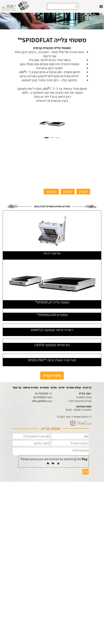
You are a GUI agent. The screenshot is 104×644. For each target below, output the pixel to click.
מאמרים (44, 387)
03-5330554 (40, 397)
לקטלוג (68, 192)
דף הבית (87, 387)
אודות (54, 387)
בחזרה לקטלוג (52, 375)
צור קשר (17, 387)
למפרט (83, 192)
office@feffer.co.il (42, 401)
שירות (62, 387)
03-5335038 (41, 393)
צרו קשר (51, 192)
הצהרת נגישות (31, 387)
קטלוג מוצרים (74, 387)
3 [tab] (57, 138)
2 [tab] (52, 138)
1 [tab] (47, 138)
